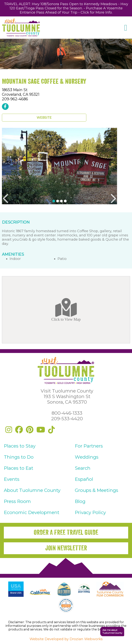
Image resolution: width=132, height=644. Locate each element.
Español (84, 479)
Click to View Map (66, 310)
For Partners (89, 446)
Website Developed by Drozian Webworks (66, 639)
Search (83, 468)
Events (12, 479)
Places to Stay (20, 446)
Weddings (87, 457)
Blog (80, 501)
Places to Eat (19, 468)
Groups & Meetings (97, 490)
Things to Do (19, 457)
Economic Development (32, 512)
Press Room (17, 501)
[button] (110, 632)
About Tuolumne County (32, 490)
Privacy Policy (90, 512)
